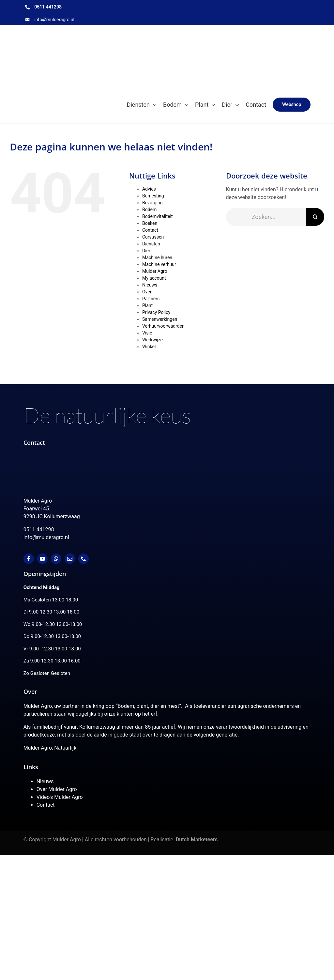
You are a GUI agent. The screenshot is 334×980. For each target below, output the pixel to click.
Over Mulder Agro (57, 789)
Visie (147, 333)
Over (147, 292)
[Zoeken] (315, 217)
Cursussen (153, 237)
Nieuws (150, 285)
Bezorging (152, 203)
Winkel (149, 347)
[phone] (83, 559)
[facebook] (29, 559)
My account (154, 278)
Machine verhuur (159, 264)
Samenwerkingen (160, 319)
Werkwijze (152, 340)
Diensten (151, 244)
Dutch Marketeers (197, 840)
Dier (146, 251)
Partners (151, 299)
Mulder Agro (155, 271)
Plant (147, 305)
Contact (150, 230)
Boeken (150, 223)
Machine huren (157, 257)
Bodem (149, 210)
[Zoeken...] (266, 217)
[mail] (70, 559)
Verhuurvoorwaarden (163, 326)
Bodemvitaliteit (157, 216)
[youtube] (42, 559)
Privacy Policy (156, 312)
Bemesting (153, 196)
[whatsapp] (56, 559)
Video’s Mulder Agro (60, 797)
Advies (149, 189)
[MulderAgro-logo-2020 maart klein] (102, 31)
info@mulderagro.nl (54, 20)
